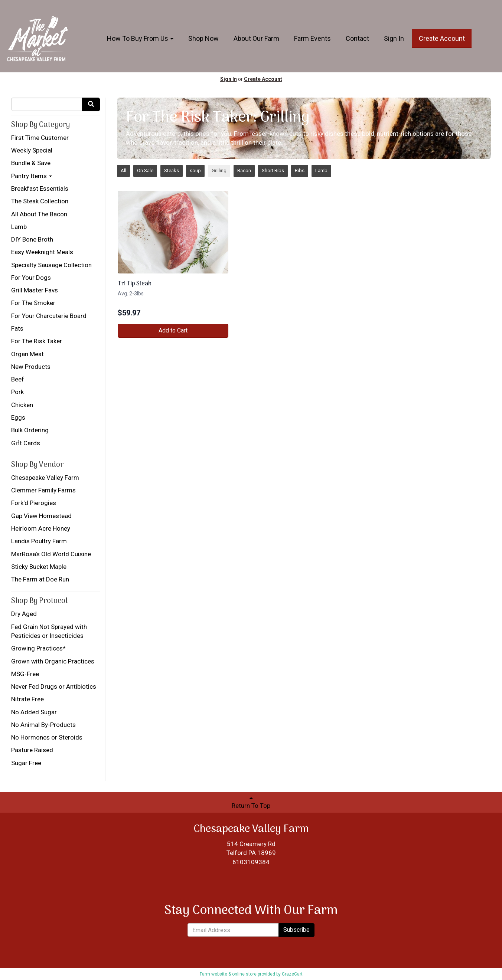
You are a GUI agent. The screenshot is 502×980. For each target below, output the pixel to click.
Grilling (219, 171)
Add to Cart (173, 330)
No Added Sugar (34, 712)
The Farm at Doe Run (40, 579)
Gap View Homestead (41, 516)
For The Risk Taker (37, 341)
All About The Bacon (39, 214)
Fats (17, 328)
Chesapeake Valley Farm (45, 478)
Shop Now (203, 38)
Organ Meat (27, 354)
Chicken (22, 405)
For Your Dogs (31, 278)
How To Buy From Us (140, 38)
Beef (18, 379)
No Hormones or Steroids (47, 737)
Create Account (442, 38)
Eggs (18, 417)
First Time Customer (40, 138)
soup (195, 171)
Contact (357, 38)
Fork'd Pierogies (34, 503)
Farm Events (312, 38)
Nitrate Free (27, 699)
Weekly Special (32, 150)
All (123, 171)
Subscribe (296, 930)
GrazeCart (292, 974)
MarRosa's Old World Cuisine (51, 554)
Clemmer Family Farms (43, 490)
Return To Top (251, 802)
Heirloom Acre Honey (41, 528)
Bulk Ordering (30, 430)
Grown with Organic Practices (53, 661)
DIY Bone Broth (32, 239)
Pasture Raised (32, 750)
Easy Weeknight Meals (42, 252)
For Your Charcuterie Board (49, 316)
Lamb (19, 227)
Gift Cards (26, 443)
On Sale (145, 171)
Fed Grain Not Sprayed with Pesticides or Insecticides (49, 631)
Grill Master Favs (35, 290)
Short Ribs (273, 171)
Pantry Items (32, 176)
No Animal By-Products (43, 725)
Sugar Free (26, 763)
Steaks (172, 171)
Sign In (394, 38)
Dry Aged (24, 614)
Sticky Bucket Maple (39, 567)
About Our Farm (256, 38)
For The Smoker (33, 303)
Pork (17, 392)
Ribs (300, 171)
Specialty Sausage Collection (51, 265)
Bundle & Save (31, 163)
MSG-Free (25, 674)
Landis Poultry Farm (39, 541)
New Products (31, 367)
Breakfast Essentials (40, 189)
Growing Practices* (38, 648)
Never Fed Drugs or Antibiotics (54, 686)
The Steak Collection (40, 201)
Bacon (244, 171)
